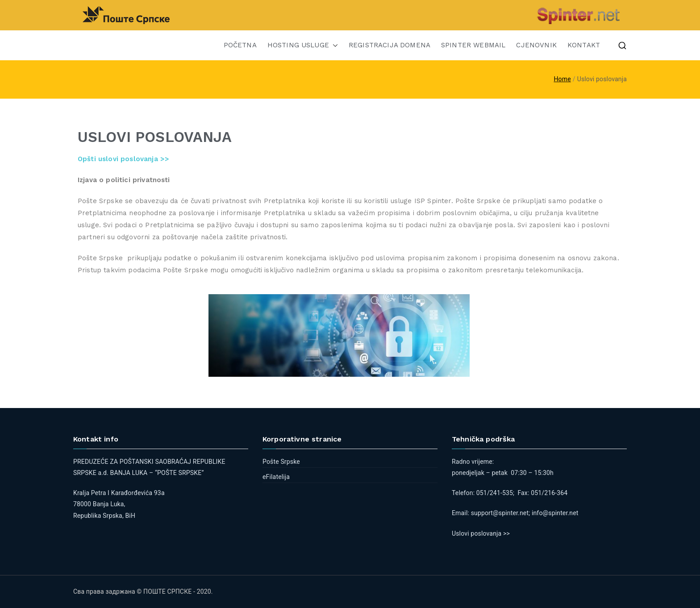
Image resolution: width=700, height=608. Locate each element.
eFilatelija (276, 477)
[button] (333, 45)
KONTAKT (584, 45)
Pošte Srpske (281, 462)
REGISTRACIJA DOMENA (390, 45)
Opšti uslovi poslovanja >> (123, 159)
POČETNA (240, 45)
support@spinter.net (500, 513)
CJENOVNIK (536, 45)
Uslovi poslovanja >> (481, 533)
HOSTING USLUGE (303, 45)
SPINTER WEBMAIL (473, 45)
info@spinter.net (555, 513)
